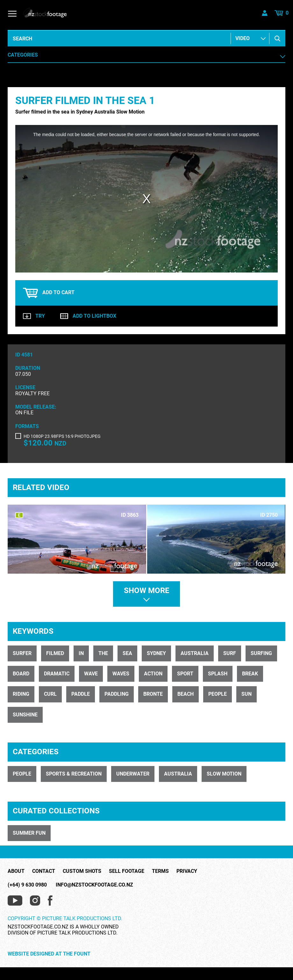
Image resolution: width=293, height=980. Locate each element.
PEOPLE (22, 774)
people (218, 694)
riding (21, 694)
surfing (261, 653)
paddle (81, 694)
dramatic (57, 674)
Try (34, 316)
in (81, 653)
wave (91, 674)
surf (230, 653)
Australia (195, 653)
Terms (160, 871)
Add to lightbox (88, 316)
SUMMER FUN (29, 833)
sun (247, 694)
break (250, 674)
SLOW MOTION (224, 774)
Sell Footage (127, 871)
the (103, 653)
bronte (153, 694)
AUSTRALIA (178, 774)
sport (185, 674)
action (153, 674)
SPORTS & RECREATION (74, 774)
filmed (55, 653)
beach (186, 694)
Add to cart (49, 293)
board (21, 674)
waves (121, 674)
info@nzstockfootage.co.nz (94, 885)
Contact (44, 871)
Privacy (187, 871)
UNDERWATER (133, 774)
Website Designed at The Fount (49, 954)
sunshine (25, 715)
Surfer (22, 653)
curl (50, 694)
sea (127, 653)
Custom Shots (82, 871)
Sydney (156, 653)
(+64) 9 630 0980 (27, 885)
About (16, 871)
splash (218, 674)
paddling (117, 694)
